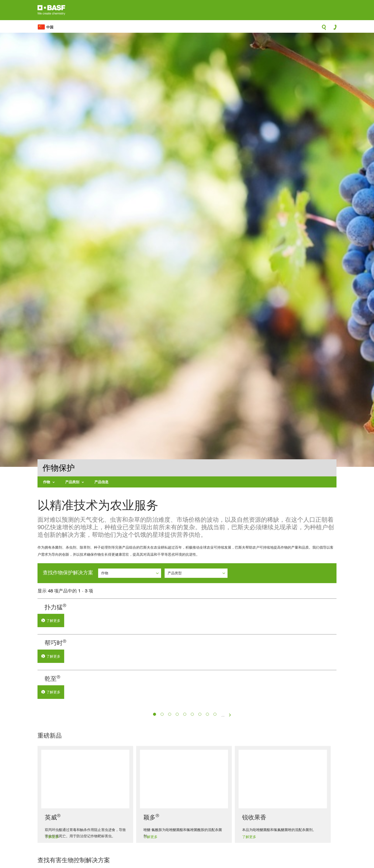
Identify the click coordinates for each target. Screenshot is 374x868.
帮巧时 (138, 677)
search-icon (324, 29)
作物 (105, 573)
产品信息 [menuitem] (101, 482)
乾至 (135, 747)
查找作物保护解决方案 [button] (68, 573)
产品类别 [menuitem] (72, 482)
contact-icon (333, 28)
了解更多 (143, 621)
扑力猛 (138, 607)
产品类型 (175, 573)
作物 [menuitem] (47, 482)
